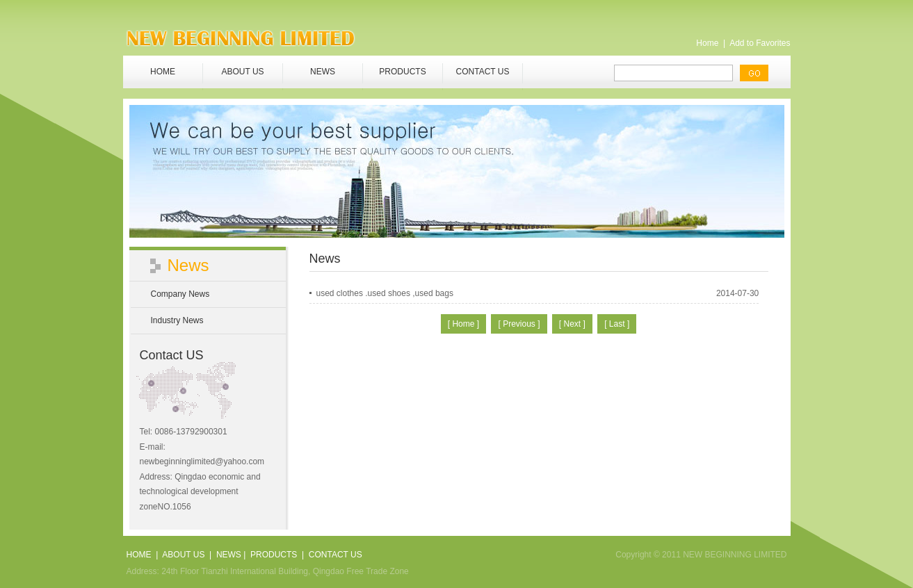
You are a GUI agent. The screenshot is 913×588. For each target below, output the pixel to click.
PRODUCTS (402, 72)
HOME (163, 72)
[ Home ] (463, 324)
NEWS (323, 72)
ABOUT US (242, 72)
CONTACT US (483, 72)
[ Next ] (572, 324)
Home (707, 43)
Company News (180, 294)
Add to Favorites (760, 43)
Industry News (177, 320)
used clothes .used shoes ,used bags (385, 293)
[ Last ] (617, 324)
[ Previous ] (519, 324)
